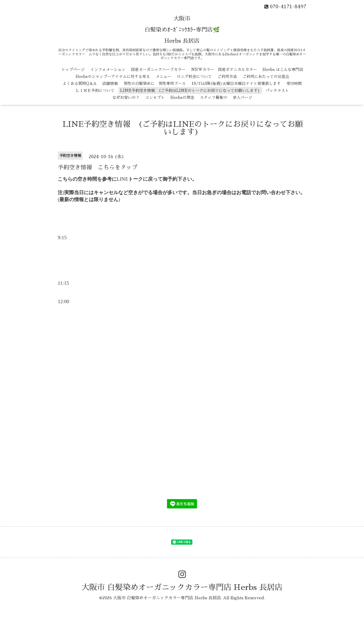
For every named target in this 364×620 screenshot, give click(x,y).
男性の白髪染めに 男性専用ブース (155, 83)
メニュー (163, 76)
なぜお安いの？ (126, 97)
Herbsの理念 (182, 97)
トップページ (73, 70)
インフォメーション (108, 70)
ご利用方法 (227, 76)
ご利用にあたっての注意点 (266, 76)
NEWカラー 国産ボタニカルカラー (224, 70)
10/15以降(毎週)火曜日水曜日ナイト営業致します (236, 83)
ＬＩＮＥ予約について (95, 90)
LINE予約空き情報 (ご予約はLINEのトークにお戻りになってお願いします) (190, 90)
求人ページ (242, 97)
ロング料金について (194, 76)
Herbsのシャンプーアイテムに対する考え (113, 76)
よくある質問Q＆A (80, 83)
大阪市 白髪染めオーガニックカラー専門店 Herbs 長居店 (182, 587)
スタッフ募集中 (213, 97)
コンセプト (155, 97)
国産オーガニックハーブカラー (158, 70)
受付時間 (294, 83)
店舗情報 (110, 83)
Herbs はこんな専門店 (283, 70)
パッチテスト (277, 90)
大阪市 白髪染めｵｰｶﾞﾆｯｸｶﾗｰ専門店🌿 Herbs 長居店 (182, 30)
